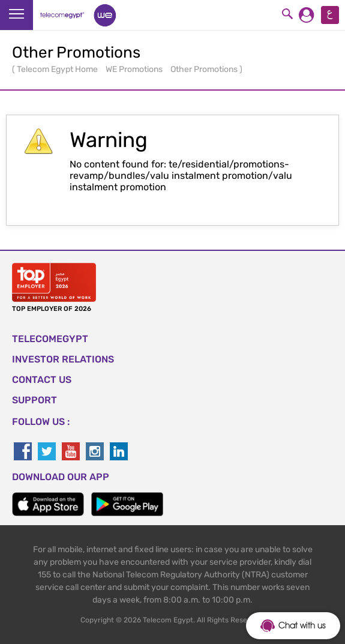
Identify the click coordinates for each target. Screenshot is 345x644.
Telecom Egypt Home (58, 69)
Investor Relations (63, 359)
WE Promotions (135, 69)
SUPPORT (34, 400)
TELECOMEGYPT (50, 339)
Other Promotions (205, 69)
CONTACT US (42, 380)
